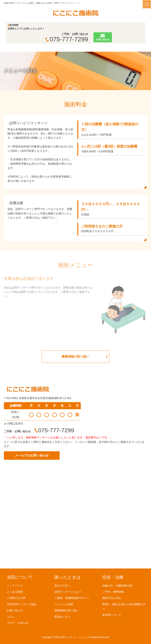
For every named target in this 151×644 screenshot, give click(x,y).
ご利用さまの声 (16, 598)
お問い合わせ (15, 610)
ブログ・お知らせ (18, 623)
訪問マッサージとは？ (68, 592)
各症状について (112, 615)
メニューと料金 (64, 604)
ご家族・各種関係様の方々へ (72, 598)
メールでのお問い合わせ (32, 455)
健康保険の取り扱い (75, 356)
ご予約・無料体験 (113, 592)
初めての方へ (63, 585)
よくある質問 (15, 592)
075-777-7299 (67, 39)
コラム (11, 617)
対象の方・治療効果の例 (117, 585)
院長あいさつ (63, 617)
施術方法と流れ (112, 598)
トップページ (15, 585)
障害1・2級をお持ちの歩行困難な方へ (124, 606)
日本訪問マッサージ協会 (22, 604)
